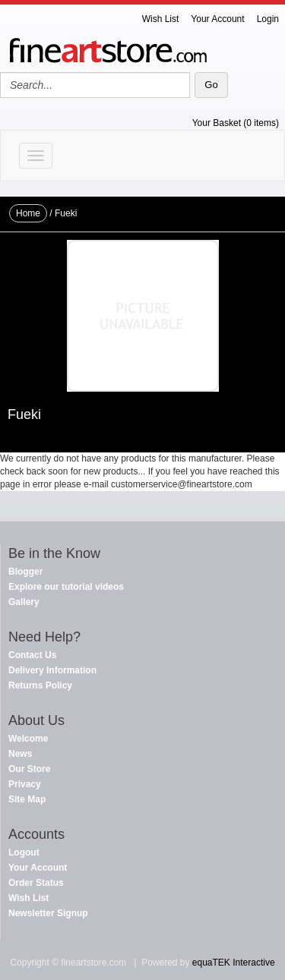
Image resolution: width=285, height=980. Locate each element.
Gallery (24, 602)
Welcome (28, 739)
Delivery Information (52, 670)
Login (268, 19)
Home (28, 213)
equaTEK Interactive (234, 963)
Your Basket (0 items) (236, 123)
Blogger (25, 572)
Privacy (25, 784)
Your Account (217, 19)
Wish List (161, 19)
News (20, 754)
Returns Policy (40, 685)
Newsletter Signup (48, 913)
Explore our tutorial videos (66, 587)
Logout (24, 852)
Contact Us (32, 655)
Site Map (27, 799)
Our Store (29, 769)
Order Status (36, 883)
